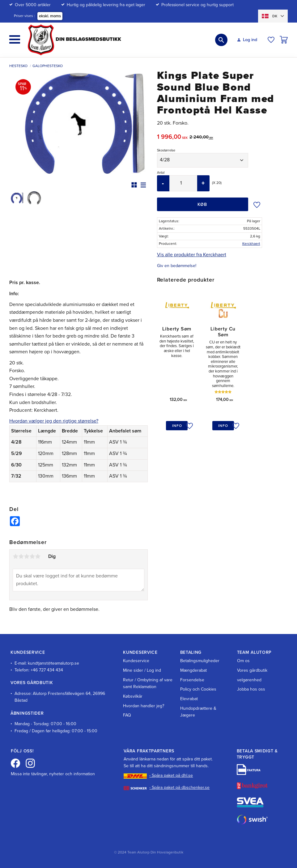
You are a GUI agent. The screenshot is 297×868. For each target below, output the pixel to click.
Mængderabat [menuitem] (193, 670)
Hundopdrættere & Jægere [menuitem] (198, 712)
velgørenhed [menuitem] (249, 680)
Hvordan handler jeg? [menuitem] (144, 706)
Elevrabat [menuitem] (189, 699)
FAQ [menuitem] (127, 715)
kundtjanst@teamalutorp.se (53, 663)
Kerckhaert (251, 244)
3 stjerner (27, 556)
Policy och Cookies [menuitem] (198, 689)
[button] (15, 39)
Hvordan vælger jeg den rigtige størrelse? (54, 421)
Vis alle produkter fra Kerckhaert (192, 255)
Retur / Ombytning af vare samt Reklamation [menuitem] (148, 683)
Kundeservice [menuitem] (136, 661)
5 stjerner (38, 556)
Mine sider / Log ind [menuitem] (142, 670)
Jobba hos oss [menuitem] (251, 689)
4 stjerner (32, 556)
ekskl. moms (50, 16)
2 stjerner (21, 556)
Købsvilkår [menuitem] (133, 696)
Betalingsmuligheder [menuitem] (200, 661)
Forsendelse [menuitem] (192, 680)
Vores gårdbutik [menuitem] (252, 670)
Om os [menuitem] (243, 661)
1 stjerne (15, 556)
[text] (173, 138)
